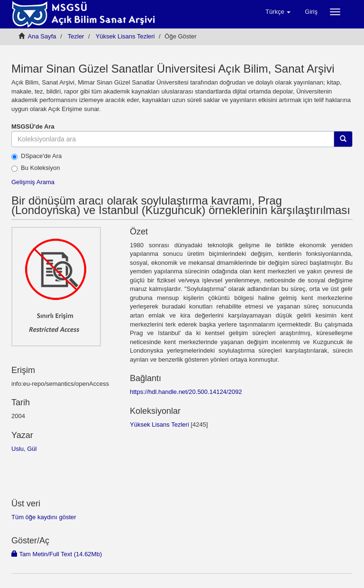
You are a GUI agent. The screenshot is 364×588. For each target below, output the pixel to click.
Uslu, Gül (24, 449)
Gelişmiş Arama (33, 182)
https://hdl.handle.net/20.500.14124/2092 (186, 392)
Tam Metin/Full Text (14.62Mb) (57, 554)
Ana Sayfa (42, 36)
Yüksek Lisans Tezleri (125, 36)
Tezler (76, 36)
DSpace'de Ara (36, 156)
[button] (278, 12)
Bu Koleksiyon (36, 168)
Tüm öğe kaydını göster (44, 517)
